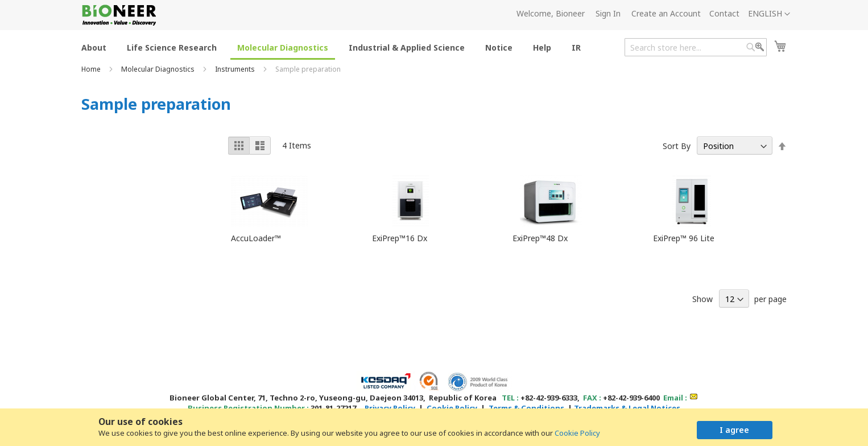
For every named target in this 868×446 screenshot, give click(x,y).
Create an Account (666, 13)
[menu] (334, 47)
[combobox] (696, 47)
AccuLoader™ (256, 238)
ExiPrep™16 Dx (400, 238)
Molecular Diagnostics (159, 69)
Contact (724, 13)
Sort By (677, 146)
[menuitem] (94, 47)
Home (92, 69)
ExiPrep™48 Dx (540, 238)
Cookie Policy (577, 433)
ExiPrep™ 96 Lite (684, 238)
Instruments (236, 69)
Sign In (608, 13)
